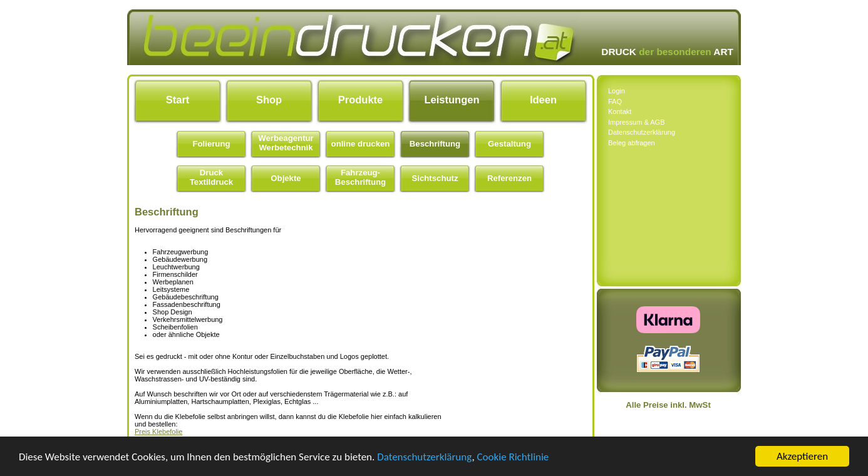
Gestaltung (509, 144)
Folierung (211, 144)
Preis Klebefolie (158, 432)
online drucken (361, 144)
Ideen (543, 100)
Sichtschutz (435, 178)
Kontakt (620, 111)
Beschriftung (435, 144)
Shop (269, 100)
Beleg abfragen (632, 143)
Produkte (361, 100)
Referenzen (509, 178)
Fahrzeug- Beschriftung (360, 177)
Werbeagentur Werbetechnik (286, 143)
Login (617, 91)
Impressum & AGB (636, 122)
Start (178, 100)
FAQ (615, 101)
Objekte (286, 178)
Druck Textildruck (211, 177)
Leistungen (452, 100)
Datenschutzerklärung (424, 457)
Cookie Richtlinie (513, 457)
